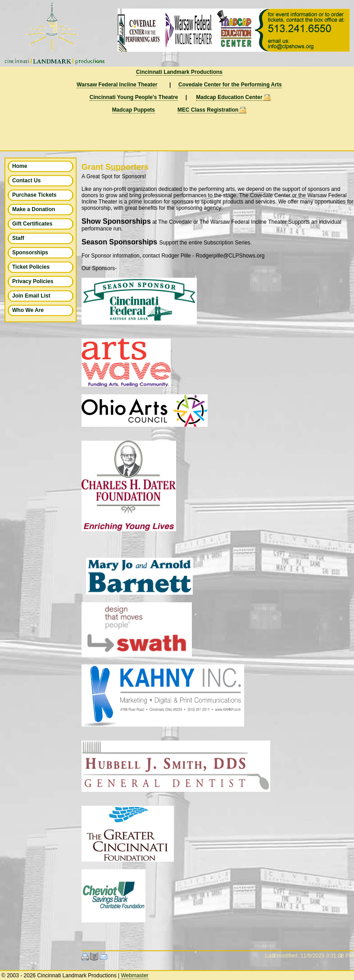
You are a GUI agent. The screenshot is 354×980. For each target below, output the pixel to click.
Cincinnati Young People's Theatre (134, 97)
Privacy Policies (33, 281)
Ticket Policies (31, 267)
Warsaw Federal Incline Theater (117, 85)
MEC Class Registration (208, 110)
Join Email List (31, 296)
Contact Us (26, 181)
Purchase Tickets (34, 195)
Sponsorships (30, 253)
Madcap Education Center (229, 97)
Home (20, 166)
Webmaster (134, 975)
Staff (18, 238)
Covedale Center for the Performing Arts (230, 85)
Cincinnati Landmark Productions (179, 72)
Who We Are (28, 310)
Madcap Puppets (134, 110)
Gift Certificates (32, 224)
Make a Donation (34, 209)
